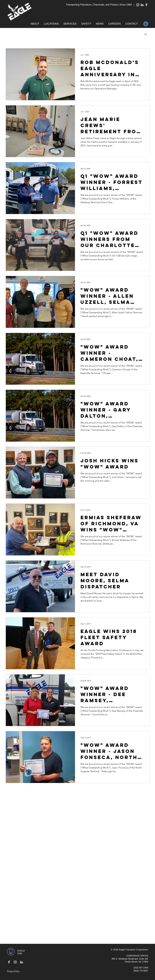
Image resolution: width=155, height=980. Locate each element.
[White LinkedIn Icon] (142, 5)
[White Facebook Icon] (146, 5)
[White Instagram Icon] (138, 5)
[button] (35, 24)
